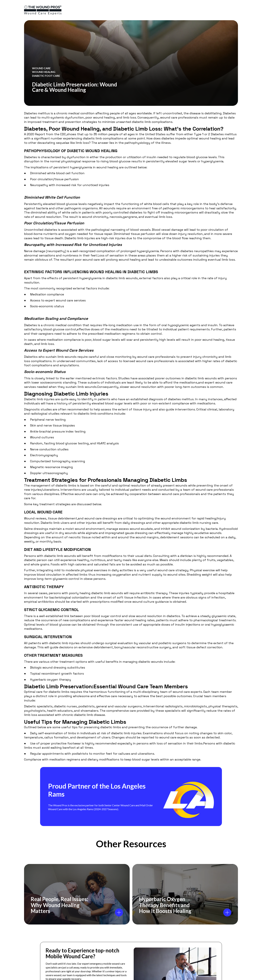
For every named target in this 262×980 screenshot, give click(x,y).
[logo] (43, 10)
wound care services (71, 300)
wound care (169, 117)
